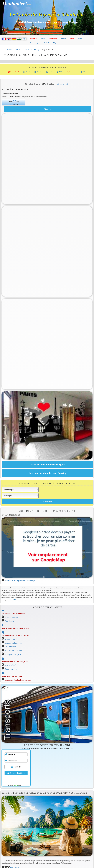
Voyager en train (11, 639)
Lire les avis (14, 104)
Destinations (53, 38)
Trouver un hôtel (12, 617)
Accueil (5, 50)
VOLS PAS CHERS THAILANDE (16, 629)
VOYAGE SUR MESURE (12, 676)
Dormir (27, 72)
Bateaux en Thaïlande (14, 651)
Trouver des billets (16, 773)
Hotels (43, 38)
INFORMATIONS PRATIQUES (15, 662)
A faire (49, 72)
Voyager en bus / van (13, 643)
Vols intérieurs (11, 647)
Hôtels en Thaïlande (16, 50)
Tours (72, 38)
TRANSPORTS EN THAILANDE (16, 636)
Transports (34, 38)
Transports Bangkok (13, 654)
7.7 (15, 101)
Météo (60, 72)
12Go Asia (16, 785)
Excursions (72, 72)
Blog (55, 43)
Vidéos (80, 38)
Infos (83, 72)
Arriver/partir (14, 72)
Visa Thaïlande (11, 665)
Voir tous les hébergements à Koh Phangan (20, 581)
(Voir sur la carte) (62, 84)
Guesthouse (9, 621)
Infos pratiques (35, 43)
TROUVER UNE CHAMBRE (14, 614)
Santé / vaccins (11, 669)
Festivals (46, 43)
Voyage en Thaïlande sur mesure (18, 680)
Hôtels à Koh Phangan (33, 50)
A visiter (64, 38)
